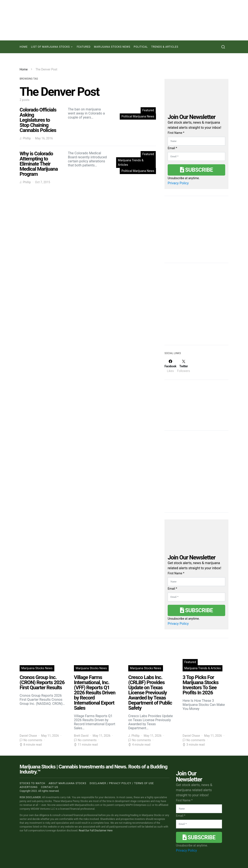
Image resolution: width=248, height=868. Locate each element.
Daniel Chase (28, 736)
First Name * (176, 133)
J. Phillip (25, 138)
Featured (84, 47)
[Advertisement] (196, 307)
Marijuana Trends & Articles (131, 162)
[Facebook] (170, 366)
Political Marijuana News (138, 116)
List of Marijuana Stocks (50, 47)
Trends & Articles (165, 47)
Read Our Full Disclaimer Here (96, 831)
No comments (33, 740)
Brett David (81, 736)
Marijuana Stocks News (112, 47)
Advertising (29, 787)
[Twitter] (183, 366)
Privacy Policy (178, 183)
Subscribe (196, 170)
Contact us (49, 787)
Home (24, 47)
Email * (172, 148)
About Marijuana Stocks (67, 783)
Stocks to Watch (32, 783)
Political (141, 47)
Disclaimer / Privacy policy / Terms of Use (122, 783)
